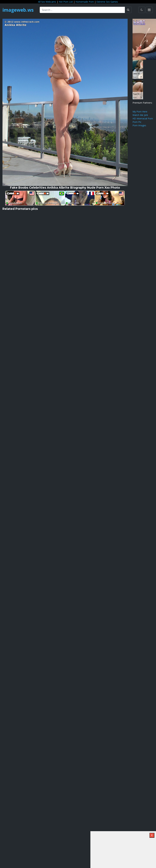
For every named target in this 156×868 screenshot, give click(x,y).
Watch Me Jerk (140, 115)
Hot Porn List (66, 2)
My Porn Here (140, 112)
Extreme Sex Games (107, 2)
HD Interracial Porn (143, 118)
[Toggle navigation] (149, 10)
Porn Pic (137, 122)
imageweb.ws (18, 10)
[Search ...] (82, 10)
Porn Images (139, 125)
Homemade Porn (85, 2)
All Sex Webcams (47, 2)
